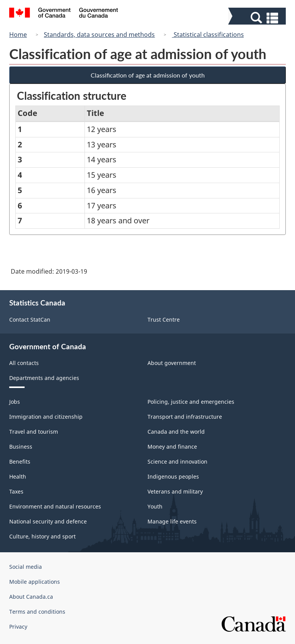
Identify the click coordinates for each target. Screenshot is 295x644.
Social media (26, 567)
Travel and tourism (34, 432)
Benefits (20, 462)
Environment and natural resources (55, 506)
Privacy (18, 627)
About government (172, 363)
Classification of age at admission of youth (148, 75)
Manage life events (172, 521)
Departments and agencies (44, 378)
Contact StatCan (30, 320)
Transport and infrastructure (185, 417)
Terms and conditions (37, 612)
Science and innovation (177, 462)
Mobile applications (35, 582)
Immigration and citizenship (46, 417)
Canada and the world (176, 432)
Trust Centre (164, 320)
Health (18, 476)
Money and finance (172, 447)
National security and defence (48, 521)
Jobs (15, 402)
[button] (258, 18)
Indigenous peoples (173, 476)
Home (18, 35)
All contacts (24, 363)
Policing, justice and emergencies (191, 402)
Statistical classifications (208, 35)
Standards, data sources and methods (99, 35)
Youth (155, 506)
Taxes (16, 491)
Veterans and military (175, 491)
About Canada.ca (31, 597)
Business (21, 447)
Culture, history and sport (42, 536)
